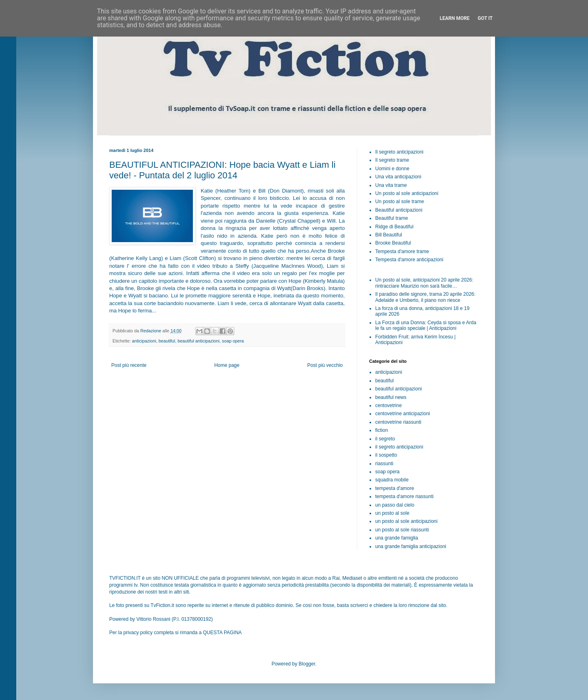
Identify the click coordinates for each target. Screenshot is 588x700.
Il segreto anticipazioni (399, 152)
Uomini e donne (392, 169)
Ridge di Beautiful (394, 227)
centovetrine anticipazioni (403, 414)
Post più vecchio (325, 365)
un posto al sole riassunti (402, 530)
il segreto (385, 439)
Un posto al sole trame (400, 202)
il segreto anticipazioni (399, 447)
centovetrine (388, 405)
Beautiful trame (392, 218)
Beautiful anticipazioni (399, 210)
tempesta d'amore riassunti (404, 496)
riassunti (384, 464)
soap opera (233, 341)
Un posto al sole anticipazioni (407, 193)
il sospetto (386, 455)
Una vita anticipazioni (398, 177)
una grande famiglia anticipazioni (411, 546)
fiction (382, 430)
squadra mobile (392, 480)
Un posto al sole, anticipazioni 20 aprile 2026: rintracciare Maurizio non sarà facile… (424, 283)
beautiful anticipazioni (198, 341)
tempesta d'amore (395, 488)
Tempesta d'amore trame (402, 251)
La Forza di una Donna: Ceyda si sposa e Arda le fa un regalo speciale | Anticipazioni (426, 325)
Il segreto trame (392, 160)
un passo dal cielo (395, 505)
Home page (227, 365)
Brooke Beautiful (393, 243)
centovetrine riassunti (398, 422)
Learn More (455, 18)
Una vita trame (391, 185)
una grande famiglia (397, 538)
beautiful (167, 341)
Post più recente (129, 365)
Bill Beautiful (389, 235)
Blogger (307, 664)
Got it (485, 18)
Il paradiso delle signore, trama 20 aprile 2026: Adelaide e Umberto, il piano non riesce (425, 297)
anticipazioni (144, 341)
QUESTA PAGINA (223, 633)
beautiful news (391, 397)
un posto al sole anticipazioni (406, 521)
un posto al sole (392, 513)
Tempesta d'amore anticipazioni (409, 260)
